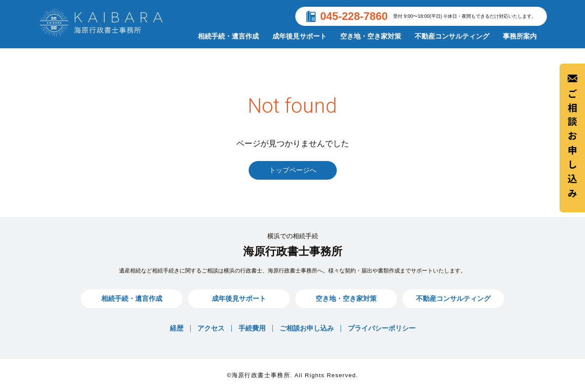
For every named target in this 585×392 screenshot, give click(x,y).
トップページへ (293, 170)
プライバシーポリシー (382, 328)
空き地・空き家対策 (371, 36)
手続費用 (252, 328)
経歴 (177, 328)
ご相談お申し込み (572, 138)
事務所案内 (520, 36)
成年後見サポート (299, 36)
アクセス (211, 328)
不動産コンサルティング (452, 36)
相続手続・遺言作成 (228, 36)
